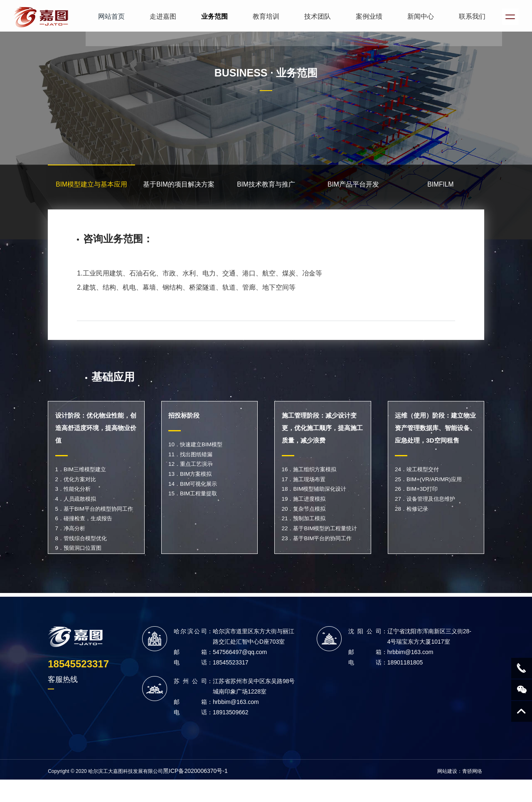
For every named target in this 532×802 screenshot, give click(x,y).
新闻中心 (417, 16)
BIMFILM (440, 187)
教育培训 (263, 16)
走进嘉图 (160, 16)
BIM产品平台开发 (353, 187)
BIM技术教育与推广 (266, 187)
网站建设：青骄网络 (460, 790)
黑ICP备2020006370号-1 (195, 790)
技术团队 (314, 16)
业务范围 (211, 16)
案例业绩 (366, 16)
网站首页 (108, 16)
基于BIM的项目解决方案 (179, 187)
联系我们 (469, 16)
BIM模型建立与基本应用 (91, 187)
